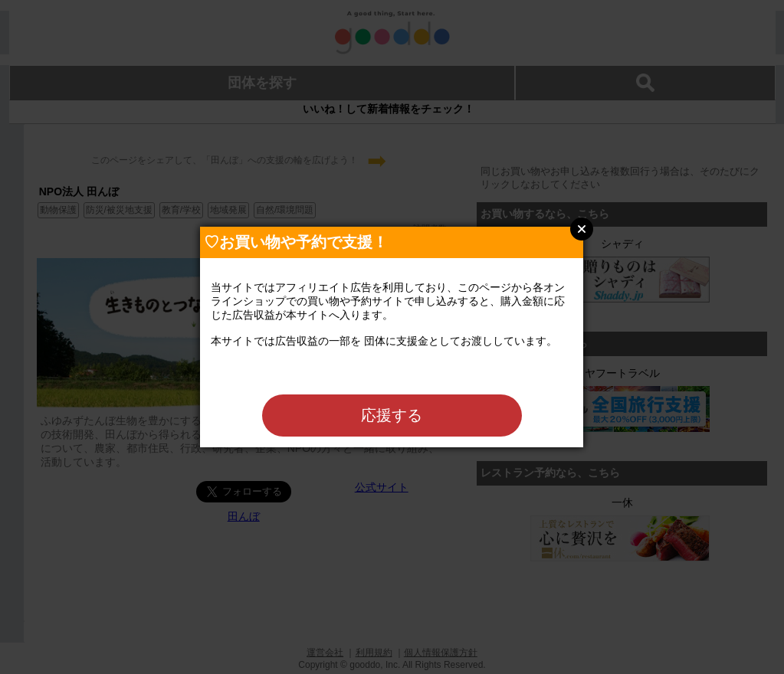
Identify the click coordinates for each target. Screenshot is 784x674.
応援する (392, 415)
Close (582, 229)
